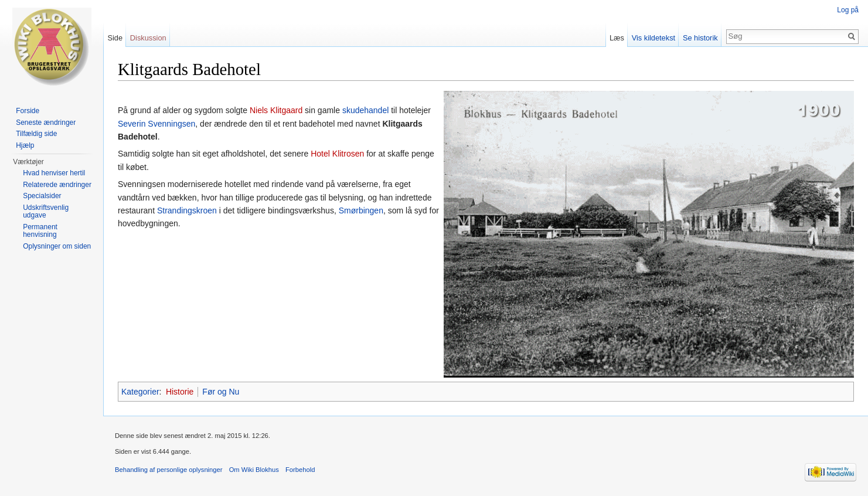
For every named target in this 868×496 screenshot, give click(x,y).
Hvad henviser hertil (54, 173)
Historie (180, 392)
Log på (848, 10)
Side (115, 38)
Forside (28, 111)
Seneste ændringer (46, 123)
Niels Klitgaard (276, 110)
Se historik (700, 38)
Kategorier (140, 392)
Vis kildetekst (653, 38)
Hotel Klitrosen (337, 154)
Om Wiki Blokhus (254, 470)
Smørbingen (361, 210)
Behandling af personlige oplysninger (169, 470)
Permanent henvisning (40, 231)
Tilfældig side (36, 134)
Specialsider (42, 196)
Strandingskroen (187, 210)
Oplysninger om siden (57, 246)
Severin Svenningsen (156, 124)
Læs (617, 38)
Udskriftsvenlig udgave (46, 212)
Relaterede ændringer (57, 185)
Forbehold (300, 470)
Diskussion (148, 38)
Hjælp (25, 145)
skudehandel (365, 110)
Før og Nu (221, 392)
